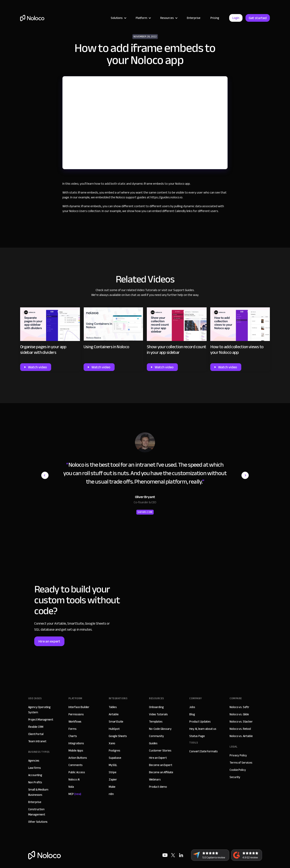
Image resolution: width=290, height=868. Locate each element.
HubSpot (114, 729)
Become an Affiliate (161, 772)
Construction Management (37, 812)
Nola (71, 787)
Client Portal (36, 734)
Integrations (76, 743)
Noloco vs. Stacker (241, 722)
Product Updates (200, 722)
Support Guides (184, 290)
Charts (73, 736)
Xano (112, 743)
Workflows (75, 722)
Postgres (114, 751)
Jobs (192, 707)
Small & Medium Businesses (38, 792)
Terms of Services (241, 763)
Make (112, 787)
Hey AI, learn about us (203, 729)
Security (235, 777)
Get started (258, 18)
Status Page (197, 736)
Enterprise (194, 18)
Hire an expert (49, 641)
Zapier (113, 779)
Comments (76, 765)
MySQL (113, 765)
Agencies (34, 761)
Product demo (158, 787)
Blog (192, 714)
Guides (153, 743)
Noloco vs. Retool (240, 729)
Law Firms (35, 768)
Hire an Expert (158, 758)
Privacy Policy (238, 755)
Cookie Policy (238, 770)
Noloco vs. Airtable (241, 736)
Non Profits (35, 782)
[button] (118, 18)
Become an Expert (161, 765)
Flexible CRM (36, 727)
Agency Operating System (39, 710)
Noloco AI (74, 779)
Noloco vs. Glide (239, 714)
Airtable (114, 714)
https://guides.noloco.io (166, 197)
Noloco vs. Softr (239, 707)
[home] (32, 18)
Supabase (115, 758)
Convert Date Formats (204, 751)
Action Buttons (78, 758)
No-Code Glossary (160, 729)
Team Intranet (37, 741)
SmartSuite (116, 722)
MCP (75, 794)
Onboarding (156, 707)
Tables (113, 707)
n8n (111, 794)
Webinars (155, 779)
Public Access (77, 772)
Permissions (76, 714)
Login (236, 18)
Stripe (113, 772)
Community (156, 736)
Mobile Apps (76, 751)
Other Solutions (38, 822)
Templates (156, 722)
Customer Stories (160, 751)
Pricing (215, 18)
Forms (72, 729)
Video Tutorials (147, 290)
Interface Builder (79, 707)
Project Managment (41, 720)
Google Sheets (118, 736)
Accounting (35, 775)
